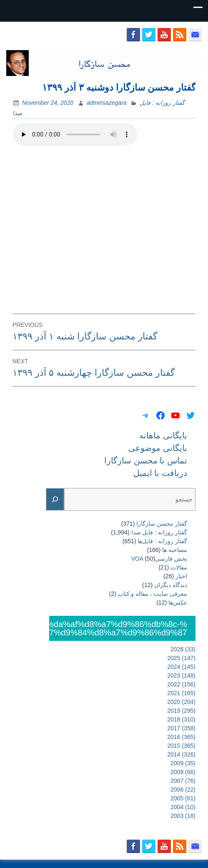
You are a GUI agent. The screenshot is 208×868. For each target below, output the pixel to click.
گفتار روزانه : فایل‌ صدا (159, 532)
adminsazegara (107, 103)
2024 (181, 667)
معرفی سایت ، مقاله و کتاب (153, 594)
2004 (183, 807)
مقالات (179, 567)
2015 (181, 746)
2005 (183, 798)
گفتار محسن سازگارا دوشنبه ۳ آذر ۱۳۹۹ (119, 87)
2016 (181, 737)
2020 (181, 702)
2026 (183, 649)
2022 (181, 684)
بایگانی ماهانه (163, 435)
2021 (181, 693)
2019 (181, 711)
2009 (183, 763)
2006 (183, 790)
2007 (183, 781)
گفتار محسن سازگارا (162, 524)
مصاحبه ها (175, 550)
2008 (183, 772)
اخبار (181, 576)
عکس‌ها (178, 602)
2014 (181, 754)
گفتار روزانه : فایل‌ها (162, 541)
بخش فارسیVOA (159, 559)
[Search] (55, 500)
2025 (181, 658)
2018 (181, 719)
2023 (181, 676)
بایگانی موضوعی (158, 448)
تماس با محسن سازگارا (146, 461)
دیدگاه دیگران (171, 585)
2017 (181, 728)
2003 (183, 816)
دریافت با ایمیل (160, 473)
